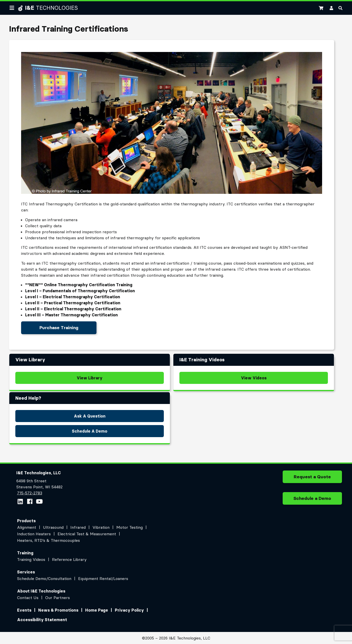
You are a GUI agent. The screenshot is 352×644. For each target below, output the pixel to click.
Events (24, 610)
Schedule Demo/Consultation (44, 578)
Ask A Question (90, 416)
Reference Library (69, 559)
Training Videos (31, 559)
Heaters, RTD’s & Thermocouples (48, 540)
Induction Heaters (34, 534)
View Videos (254, 378)
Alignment (27, 527)
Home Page (97, 610)
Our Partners (58, 598)
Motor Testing (130, 527)
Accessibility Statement (42, 620)
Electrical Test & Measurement (87, 534)
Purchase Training (59, 328)
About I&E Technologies (41, 591)
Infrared (78, 527)
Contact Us (28, 598)
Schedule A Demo (90, 431)
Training (25, 553)
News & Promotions (58, 610)
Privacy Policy (129, 610)
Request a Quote (312, 479)
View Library (90, 378)
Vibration (101, 527)
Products (26, 521)
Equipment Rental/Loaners (103, 578)
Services (26, 572)
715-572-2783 (30, 493)
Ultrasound (53, 527)
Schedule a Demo (312, 500)
